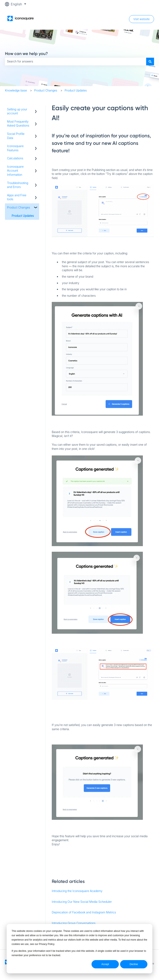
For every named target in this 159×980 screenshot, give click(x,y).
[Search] (150, 61)
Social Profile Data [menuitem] (16, 136)
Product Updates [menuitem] (23, 216)
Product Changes (46, 90)
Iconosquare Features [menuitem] (15, 148)
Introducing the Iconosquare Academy (77, 891)
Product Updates (76, 90)
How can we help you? (26, 54)
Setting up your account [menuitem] (17, 111)
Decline (134, 964)
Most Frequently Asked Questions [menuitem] (18, 124)
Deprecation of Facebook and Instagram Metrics (84, 912)
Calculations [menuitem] (15, 158)
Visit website (142, 19)
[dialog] (79, 949)
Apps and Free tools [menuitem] (17, 197)
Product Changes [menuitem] (19, 207)
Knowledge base (16, 90)
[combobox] (76, 61)
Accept (105, 964)
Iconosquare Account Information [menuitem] (15, 171)
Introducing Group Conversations (74, 923)
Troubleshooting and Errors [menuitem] (18, 185)
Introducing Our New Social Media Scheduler (82, 902)
